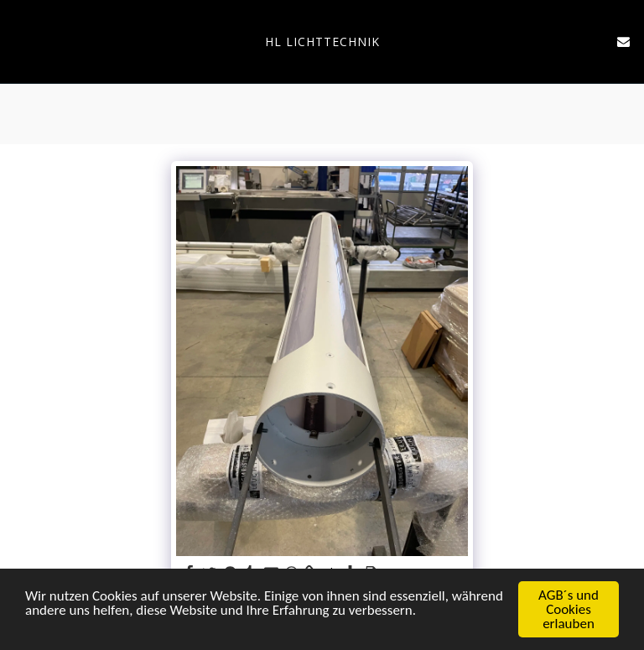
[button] (18, 41)
